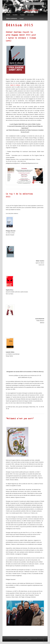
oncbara (40, 638)
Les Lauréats (31, 15)
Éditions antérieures (12, 19)
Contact (22, 19)
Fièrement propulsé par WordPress (17, 638)
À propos (22, 15)
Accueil (8, 15)
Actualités (15, 15)
